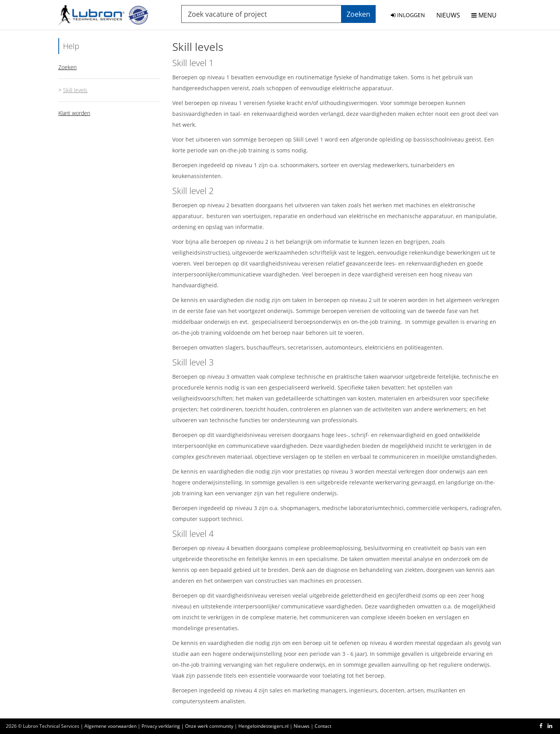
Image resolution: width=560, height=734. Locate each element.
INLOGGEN (408, 15)
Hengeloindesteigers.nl (263, 726)
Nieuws (302, 726)
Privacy (161, 726)
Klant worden (74, 113)
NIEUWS (448, 15)
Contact (323, 726)
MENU (484, 15)
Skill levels (75, 90)
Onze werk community (209, 726)
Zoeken (67, 67)
